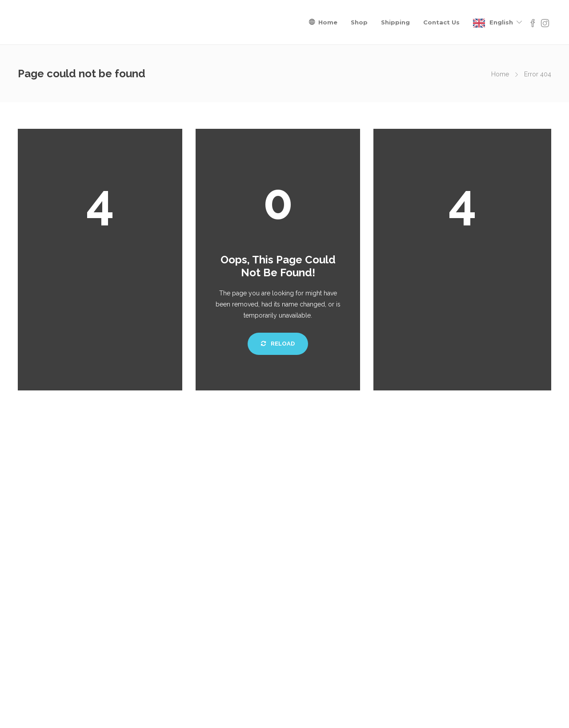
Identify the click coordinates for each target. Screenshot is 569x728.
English (501, 22)
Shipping (395, 22)
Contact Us (441, 22)
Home (328, 22)
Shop (359, 22)
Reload (278, 344)
